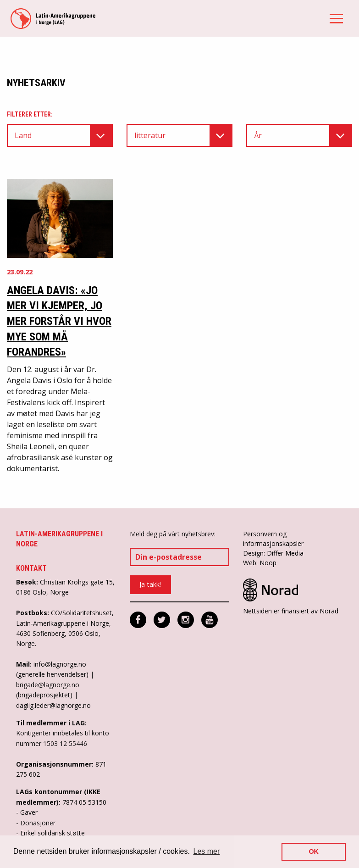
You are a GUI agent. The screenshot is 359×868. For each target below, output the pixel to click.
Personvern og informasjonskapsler (273, 539)
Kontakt (31, 568)
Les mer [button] (207, 851)
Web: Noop (260, 563)
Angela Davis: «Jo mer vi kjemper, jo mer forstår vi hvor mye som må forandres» (59, 321)
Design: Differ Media (273, 553)
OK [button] (314, 851)
